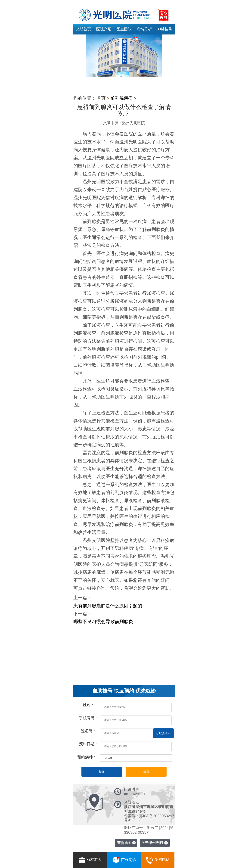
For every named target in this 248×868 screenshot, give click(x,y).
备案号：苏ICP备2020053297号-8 (149, 818)
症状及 (115, 650)
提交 (102, 772)
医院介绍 (104, 29)
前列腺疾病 (122, 98)
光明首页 (84, 29)
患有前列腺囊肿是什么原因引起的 (108, 606)
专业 (162, 650)
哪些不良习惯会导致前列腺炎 (103, 622)
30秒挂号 (165, 29)
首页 (101, 98)
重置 (146, 772)
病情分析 (144, 29)
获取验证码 (163, 733)
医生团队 (124, 29)
